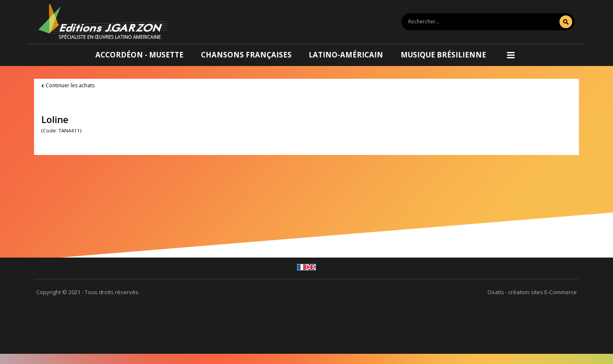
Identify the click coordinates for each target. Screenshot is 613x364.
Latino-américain (346, 55)
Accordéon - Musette (139, 55)
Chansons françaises (246, 55)
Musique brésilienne (443, 55)
